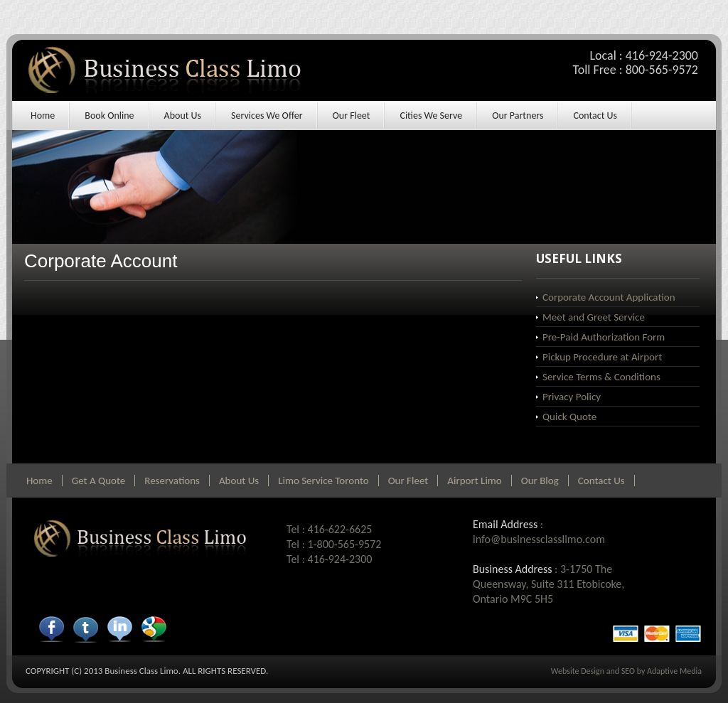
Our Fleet (352, 116)
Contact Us (595, 116)
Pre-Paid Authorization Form (604, 337)
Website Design (578, 671)
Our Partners (518, 116)
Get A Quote (99, 481)
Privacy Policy (572, 397)
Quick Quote (569, 417)
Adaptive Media (674, 671)
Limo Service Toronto (323, 481)
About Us (183, 116)
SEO (628, 671)
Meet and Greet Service (594, 317)
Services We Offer (267, 116)
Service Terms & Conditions (601, 377)
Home (43, 116)
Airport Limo (474, 481)
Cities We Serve (431, 116)
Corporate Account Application (609, 297)
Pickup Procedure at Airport (602, 357)
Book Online (109, 116)
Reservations (172, 481)
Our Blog (540, 481)
